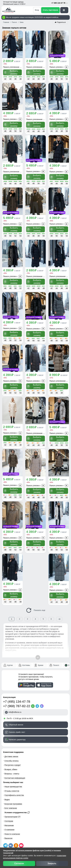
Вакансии (8, 836)
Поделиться (61, 22)
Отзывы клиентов (12, 789)
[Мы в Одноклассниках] (16, 843)
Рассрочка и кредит (13, 763)
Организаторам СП (12, 814)
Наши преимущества (13, 784)
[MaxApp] (42, 704)
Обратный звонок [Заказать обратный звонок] (16, 722)
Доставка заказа (11, 754)
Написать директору (17, 737)
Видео (7, 797)
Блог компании (11, 806)
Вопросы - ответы (12, 771)
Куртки (10, 663)
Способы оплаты (12, 758)
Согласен (19, 863)
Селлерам (9, 819)
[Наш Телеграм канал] (5, 843)
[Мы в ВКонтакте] (11, 843)
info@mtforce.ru (15, 710)
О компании (9, 827)
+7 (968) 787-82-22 (17, 704)
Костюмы (26, 663)
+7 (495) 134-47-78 (17, 699)
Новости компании (12, 832)
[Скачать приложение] (27, 683)
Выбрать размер (11, 72)
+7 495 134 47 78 (60, 3)
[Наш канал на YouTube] (21, 843)
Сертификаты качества (14, 793)
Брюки (41, 663)
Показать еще (35, 608)
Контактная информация (15, 776)
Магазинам (9, 823)
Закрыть (52, 863)
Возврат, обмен (11, 767)
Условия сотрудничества (17, 810)
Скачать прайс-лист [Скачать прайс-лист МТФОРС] (17, 730)
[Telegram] (38, 704)
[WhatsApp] (33, 704)
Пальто (56, 663)
